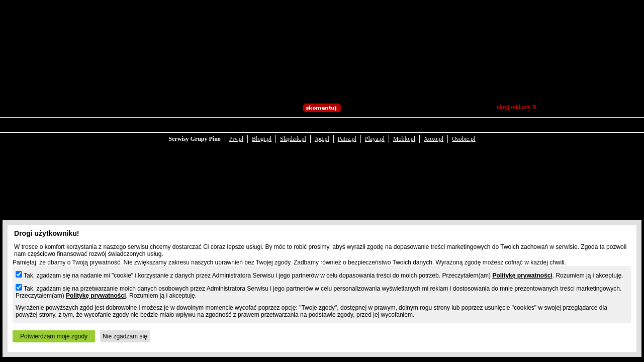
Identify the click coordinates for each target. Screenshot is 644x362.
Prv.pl (236, 132)
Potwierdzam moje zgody (54, 336)
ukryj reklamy (517, 107)
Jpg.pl (322, 132)
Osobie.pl (464, 132)
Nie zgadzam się (125, 336)
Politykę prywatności (522, 276)
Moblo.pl (404, 132)
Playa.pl (375, 132)
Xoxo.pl (434, 132)
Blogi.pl (262, 132)
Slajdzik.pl (293, 132)
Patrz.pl (347, 132)
